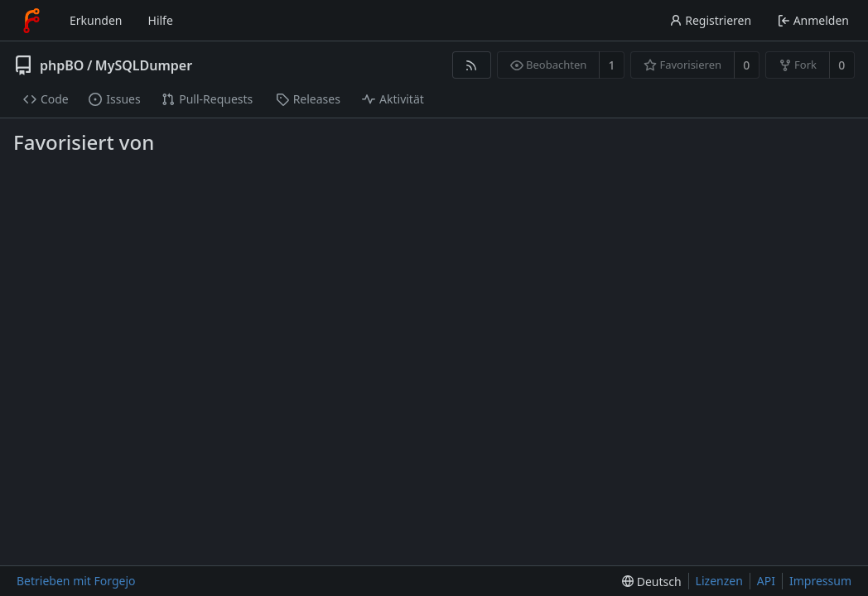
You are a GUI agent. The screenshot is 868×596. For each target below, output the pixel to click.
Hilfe (161, 20)
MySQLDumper (144, 65)
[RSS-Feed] (472, 65)
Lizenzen (719, 581)
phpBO (62, 65)
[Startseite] (31, 21)
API (766, 581)
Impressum (820, 581)
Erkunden (96, 20)
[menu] (651, 582)
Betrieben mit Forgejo (76, 581)
